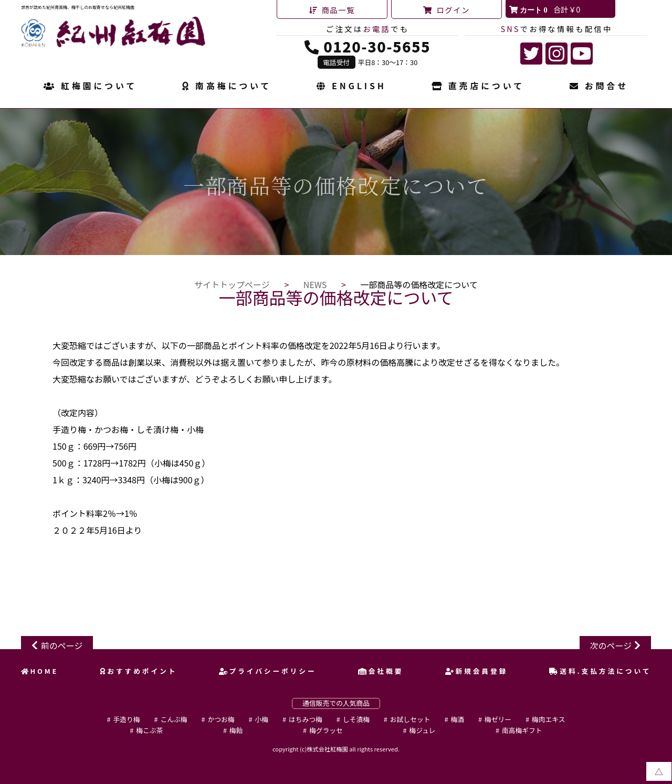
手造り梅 (126, 719)
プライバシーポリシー (268, 671)
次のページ (611, 645)
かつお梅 (221, 719)
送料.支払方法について (600, 671)
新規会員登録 (477, 671)
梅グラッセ (326, 730)
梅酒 (457, 719)
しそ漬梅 (356, 719)
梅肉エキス (549, 719)
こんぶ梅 (174, 719)
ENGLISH (351, 87)
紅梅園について (90, 87)
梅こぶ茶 (149, 730)
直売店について (478, 87)
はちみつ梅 (306, 719)
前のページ (62, 645)
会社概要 (381, 671)
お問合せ (599, 87)
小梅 (261, 719)
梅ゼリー (498, 719)
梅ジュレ (422, 730)
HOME (40, 671)
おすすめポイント (138, 671)
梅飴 (236, 730)
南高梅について (227, 87)
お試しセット (410, 719)
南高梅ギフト (522, 730)
